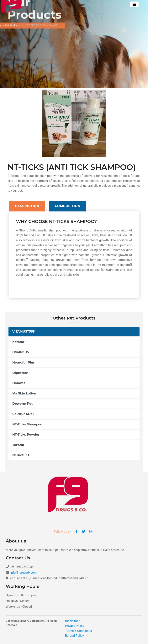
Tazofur (18, 445)
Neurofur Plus (24, 362)
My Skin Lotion (24, 393)
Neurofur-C (21, 455)
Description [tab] (27, 206)
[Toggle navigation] (134, 4)
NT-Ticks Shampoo (27, 424)
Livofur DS (21, 352)
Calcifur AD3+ (23, 414)
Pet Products (12, 27)
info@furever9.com (24, 573)
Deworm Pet (22, 404)
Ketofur (18, 342)
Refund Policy (74, 636)
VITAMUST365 (24, 332)
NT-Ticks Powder (26, 435)
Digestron (20, 373)
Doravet (19, 383)
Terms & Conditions (79, 631)
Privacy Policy (75, 626)
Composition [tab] (68, 206)
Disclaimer (72, 621)
